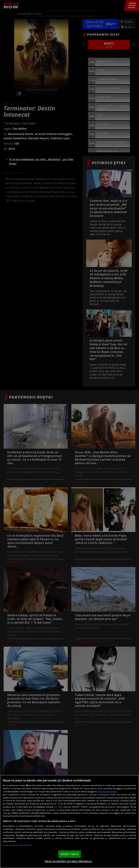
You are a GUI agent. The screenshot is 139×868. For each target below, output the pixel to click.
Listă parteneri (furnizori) (17, 845)
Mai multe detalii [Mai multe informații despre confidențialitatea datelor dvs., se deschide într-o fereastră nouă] (108, 791)
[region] (69, 821)
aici (56, 807)
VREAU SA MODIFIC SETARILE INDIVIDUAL (68, 861)
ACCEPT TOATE (69, 854)
